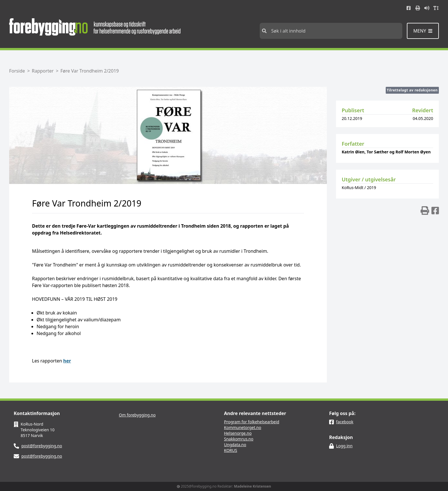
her (67, 361)
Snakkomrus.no (239, 439)
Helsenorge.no (238, 433)
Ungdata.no (235, 445)
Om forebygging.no (137, 415)
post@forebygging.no (42, 446)
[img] (425, 211)
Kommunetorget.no (243, 427)
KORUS (231, 450)
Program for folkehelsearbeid (252, 422)
